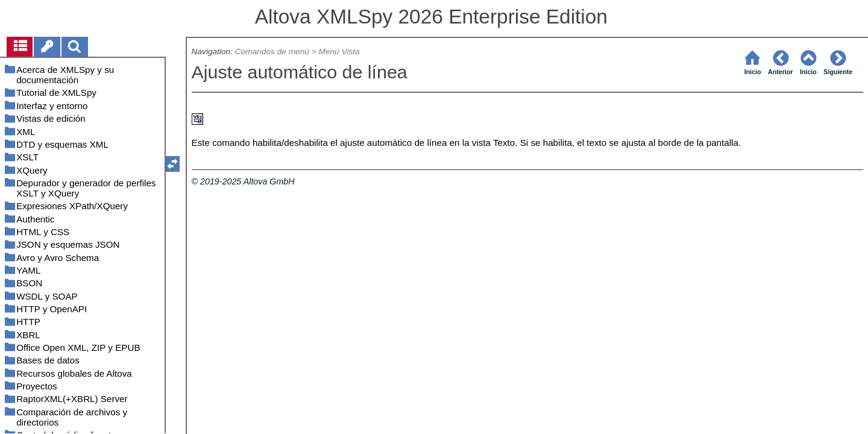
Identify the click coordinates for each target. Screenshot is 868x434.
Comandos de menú (272, 52)
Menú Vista (339, 52)
